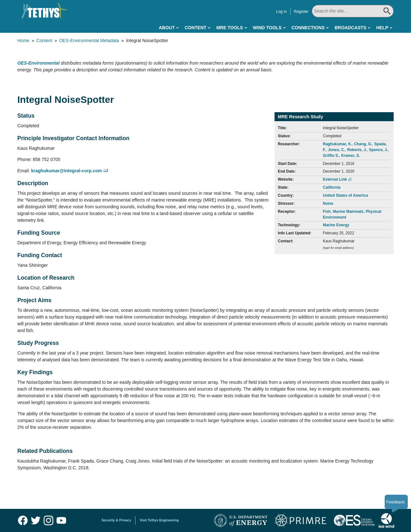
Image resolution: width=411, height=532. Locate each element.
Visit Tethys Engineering (159, 520)
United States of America (345, 195)
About (167, 28)
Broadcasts (350, 28)
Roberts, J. (357, 150)
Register (301, 12)
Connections (308, 28)
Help (382, 28)
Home (23, 41)
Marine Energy (336, 225)
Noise (328, 203)
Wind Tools (267, 28)
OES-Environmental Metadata (89, 41)
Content (196, 28)
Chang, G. (363, 144)
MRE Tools (230, 28)
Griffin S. (331, 156)
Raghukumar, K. (338, 144)
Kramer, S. (350, 156)
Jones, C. (336, 150)
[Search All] (353, 11)
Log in (281, 12)
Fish (327, 212)
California (332, 187)
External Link (335, 179)
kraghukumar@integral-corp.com (67, 171)
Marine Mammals (348, 212)
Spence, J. (378, 150)
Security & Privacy (116, 520)
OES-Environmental (38, 63)
